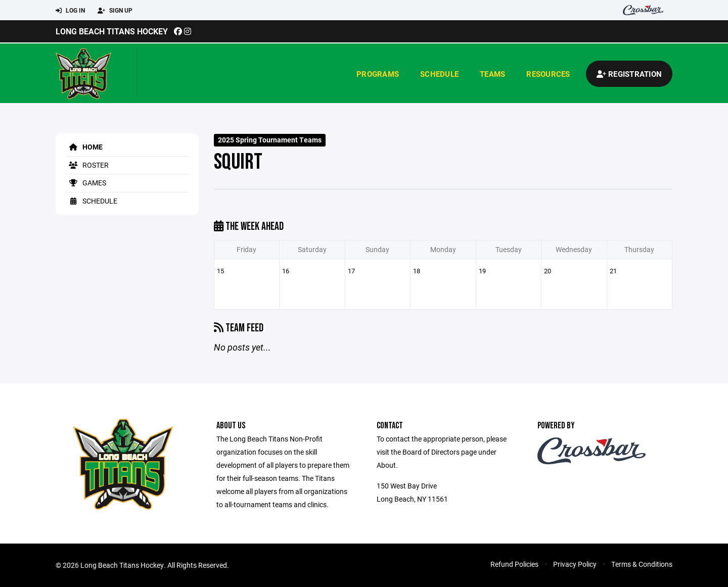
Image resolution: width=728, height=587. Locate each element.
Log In (70, 11)
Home (84, 147)
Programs (378, 74)
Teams (492, 74)
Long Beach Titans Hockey (112, 31)
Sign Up (115, 11)
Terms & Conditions (642, 564)
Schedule (439, 74)
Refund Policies (514, 564)
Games (86, 183)
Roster (87, 165)
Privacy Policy (575, 564)
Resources (548, 74)
